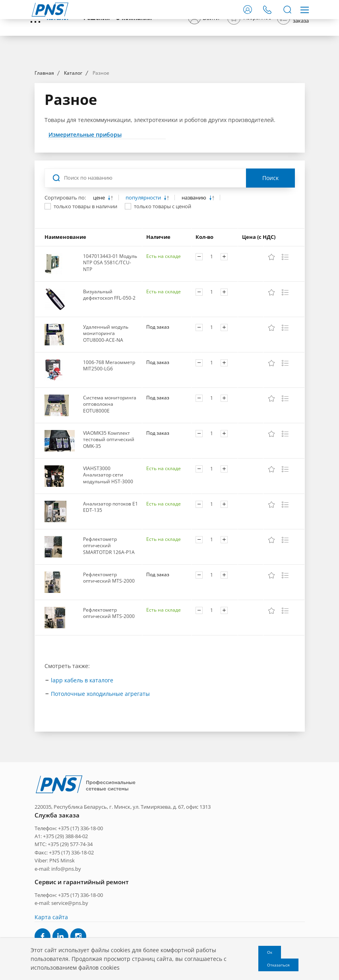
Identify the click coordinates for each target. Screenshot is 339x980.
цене (100, 270)
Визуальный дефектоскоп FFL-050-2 (109, 367)
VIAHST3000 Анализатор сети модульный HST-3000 (108, 547)
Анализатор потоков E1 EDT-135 (110, 579)
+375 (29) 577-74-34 (70, 906)
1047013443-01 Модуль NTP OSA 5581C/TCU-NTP (110, 335)
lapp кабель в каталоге (82, 752)
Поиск (270, 250)
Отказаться (278, 965)
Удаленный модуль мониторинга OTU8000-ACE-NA (106, 405)
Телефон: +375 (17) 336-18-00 (69, 889)
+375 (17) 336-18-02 (71, 914)
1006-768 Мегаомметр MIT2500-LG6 (109, 438)
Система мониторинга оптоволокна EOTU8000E (110, 476)
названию (195, 270)
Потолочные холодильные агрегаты (100, 766)
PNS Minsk (62, 922)
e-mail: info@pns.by (58, 930)
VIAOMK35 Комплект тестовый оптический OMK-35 (109, 511)
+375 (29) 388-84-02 (65, 898)
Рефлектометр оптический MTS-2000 (109, 650)
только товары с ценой (163, 278)
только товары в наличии (85, 278)
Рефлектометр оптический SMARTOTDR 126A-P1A (109, 618)
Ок (270, 952)
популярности (144, 270)
